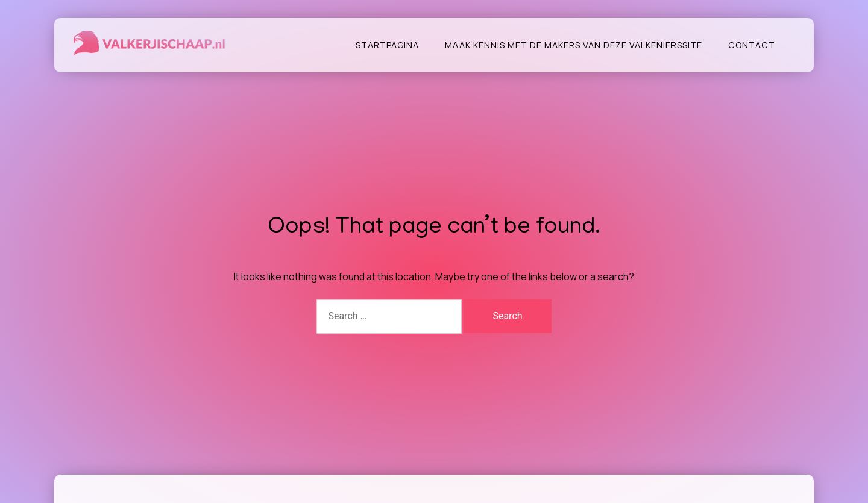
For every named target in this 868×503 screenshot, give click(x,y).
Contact (752, 45)
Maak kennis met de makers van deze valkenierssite (574, 45)
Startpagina (387, 45)
